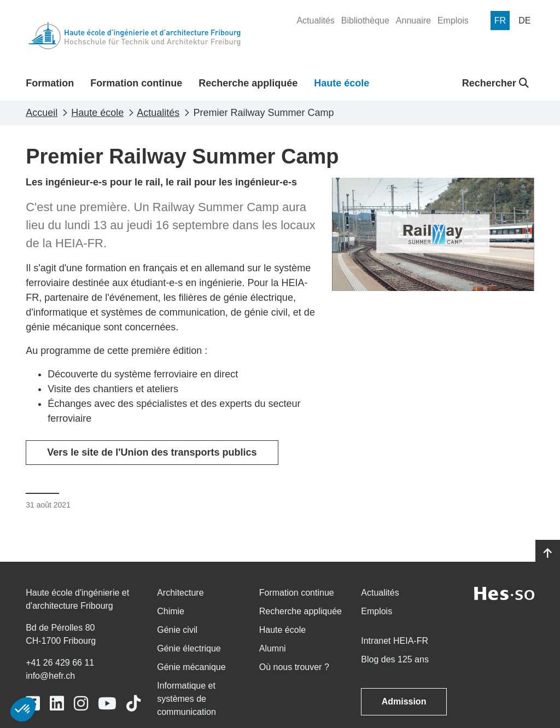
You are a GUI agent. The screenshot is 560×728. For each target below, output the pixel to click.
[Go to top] (548, 554)
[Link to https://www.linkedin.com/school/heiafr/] (57, 704)
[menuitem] (315, 21)
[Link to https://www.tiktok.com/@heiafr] (133, 704)
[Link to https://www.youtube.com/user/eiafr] (107, 704)
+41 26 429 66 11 (60, 663)
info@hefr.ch (50, 676)
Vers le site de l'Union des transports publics (152, 452)
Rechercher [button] (495, 83)
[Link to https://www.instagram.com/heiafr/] (81, 704)
